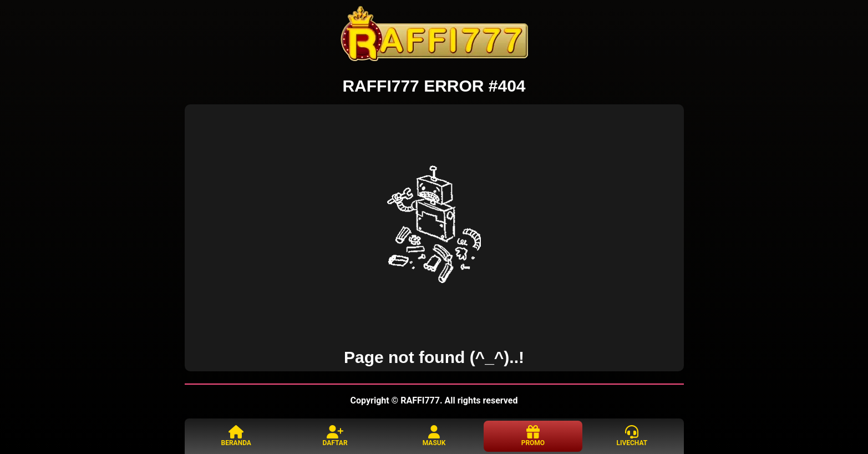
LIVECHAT (632, 436)
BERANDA (236, 436)
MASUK (434, 436)
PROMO (533, 436)
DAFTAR (335, 436)
